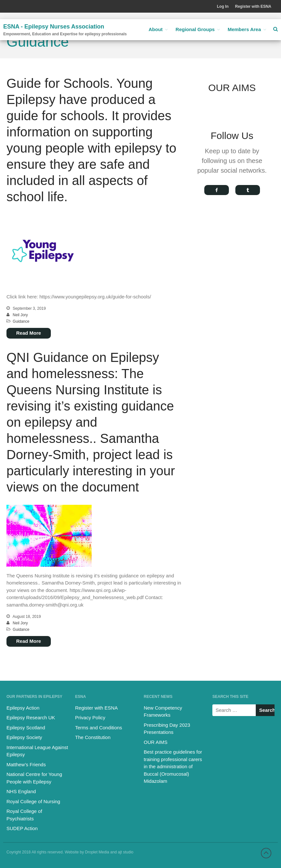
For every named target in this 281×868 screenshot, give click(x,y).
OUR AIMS (156, 742)
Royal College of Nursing (33, 801)
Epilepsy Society (24, 737)
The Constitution (93, 737)
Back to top (266, 853)
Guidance (21, 321)
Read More (29, 333)
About (156, 29)
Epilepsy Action (23, 708)
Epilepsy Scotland (26, 728)
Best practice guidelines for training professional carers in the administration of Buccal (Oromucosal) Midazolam (173, 766)
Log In (223, 6)
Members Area (244, 29)
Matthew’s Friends (26, 764)
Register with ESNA (253, 6)
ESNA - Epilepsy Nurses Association (54, 27)
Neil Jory (20, 315)
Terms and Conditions (99, 728)
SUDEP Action (22, 828)
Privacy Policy (90, 718)
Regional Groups (195, 29)
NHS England (21, 791)
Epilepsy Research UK (31, 718)
